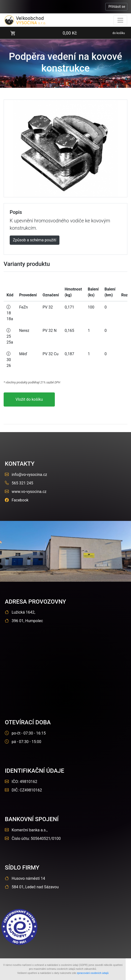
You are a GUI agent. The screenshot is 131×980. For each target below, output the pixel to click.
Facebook (17, 500)
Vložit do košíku (29, 399)
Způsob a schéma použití (35, 240)
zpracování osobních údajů (93, 973)
